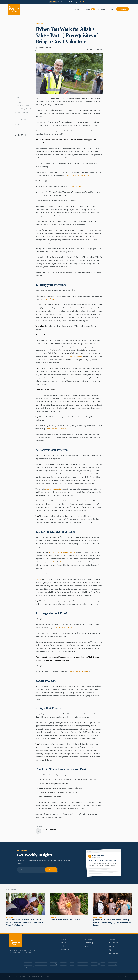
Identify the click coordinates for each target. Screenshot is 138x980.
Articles (78, 9)
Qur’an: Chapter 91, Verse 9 (79, 671)
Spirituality (54, 964)
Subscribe (123, 9)
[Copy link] (101, 50)
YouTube (114, 946)
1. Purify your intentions (22, 102)
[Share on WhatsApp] (98, 50)
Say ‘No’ (39, 579)
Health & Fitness (83, 964)
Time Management (41, 964)
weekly (52, 562)
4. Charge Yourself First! (22, 112)
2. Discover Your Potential (22, 105)
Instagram (114, 950)
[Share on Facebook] (91, 50)
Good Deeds (98, 917)
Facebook (114, 953)
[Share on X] (88, 50)
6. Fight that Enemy (21, 119)
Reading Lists (65, 949)
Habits (72, 964)
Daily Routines (29, 968)
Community (102, 9)
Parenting (94, 964)
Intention (39, 24)
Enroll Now (85, 2)
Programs (89, 9)
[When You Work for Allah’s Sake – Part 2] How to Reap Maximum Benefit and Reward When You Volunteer (24, 922)
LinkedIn (114, 943)
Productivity (28, 964)
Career (103, 964)
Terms (48, 977)
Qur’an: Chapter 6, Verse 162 (55, 429)
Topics (63, 946)
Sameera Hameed (44, 48)
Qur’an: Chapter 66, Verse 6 (62, 628)
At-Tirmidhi (76, 187)
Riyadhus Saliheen (75, 356)
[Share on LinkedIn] (94, 50)
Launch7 (127, 977)
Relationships (113, 964)
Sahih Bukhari (51, 299)
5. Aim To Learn (20, 116)
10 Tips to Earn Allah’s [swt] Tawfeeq (65, 920)
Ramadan (63, 964)
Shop (111, 9)
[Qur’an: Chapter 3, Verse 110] (78, 175)
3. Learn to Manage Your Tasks (24, 109)
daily (60, 562)
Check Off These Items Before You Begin (23, 124)
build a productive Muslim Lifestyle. (62, 552)
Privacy (43, 977)
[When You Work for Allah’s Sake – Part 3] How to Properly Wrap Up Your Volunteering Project (112, 922)
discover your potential (53, 489)
